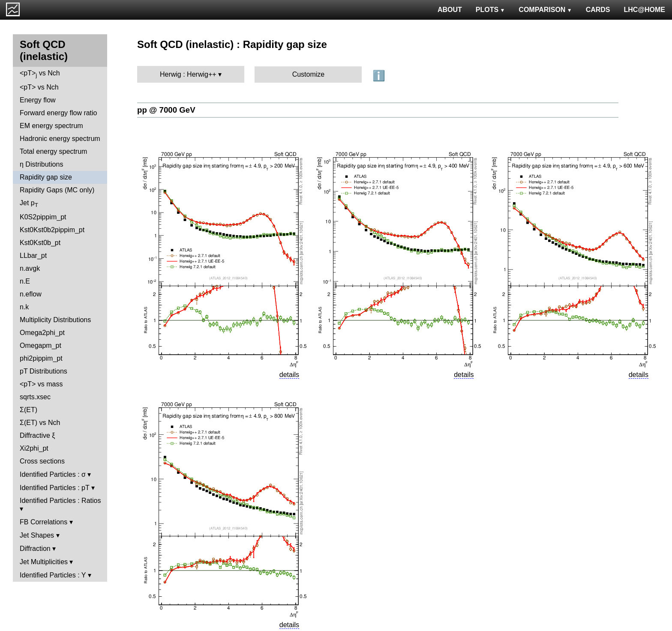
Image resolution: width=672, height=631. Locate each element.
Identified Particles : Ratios (60, 501)
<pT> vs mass (41, 384)
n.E (25, 281)
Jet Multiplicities (44, 562)
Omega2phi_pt (42, 333)
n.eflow (31, 294)
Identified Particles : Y (53, 575)
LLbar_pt (33, 256)
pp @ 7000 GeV (166, 110)
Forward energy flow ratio (58, 113)
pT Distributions (43, 371)
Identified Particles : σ (53, 474)
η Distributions (41, 164)
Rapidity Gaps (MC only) (57, 190)
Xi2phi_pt (34, 448)
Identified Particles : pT (54, 488)
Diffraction (35, 549)
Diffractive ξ (37, 435)
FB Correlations (43, 522)
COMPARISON (545, 10)
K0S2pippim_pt (43, 217)
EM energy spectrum (51, 126)
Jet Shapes (37, 535)
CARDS (598, 10)
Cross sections (42, 461)
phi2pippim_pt (41, 358)
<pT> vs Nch (40, 74)
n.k (24, 307)
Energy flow (38, 100)
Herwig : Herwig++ (188, 74)
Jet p (29, 204)
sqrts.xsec (35, 397)
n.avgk (30, 268)
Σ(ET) (28, 410)
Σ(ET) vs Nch (40, 423)
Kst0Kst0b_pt (40, 243)
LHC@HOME (645, 10)
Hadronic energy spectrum (60, 139)
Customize (309, 74)
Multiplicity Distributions (55, 320)
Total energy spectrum (53, 151)
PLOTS (490, 10)
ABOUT (450, 10)
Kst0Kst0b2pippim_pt (52, 230)
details (289, 375)
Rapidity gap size (46, 177)
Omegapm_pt (40, 345)
